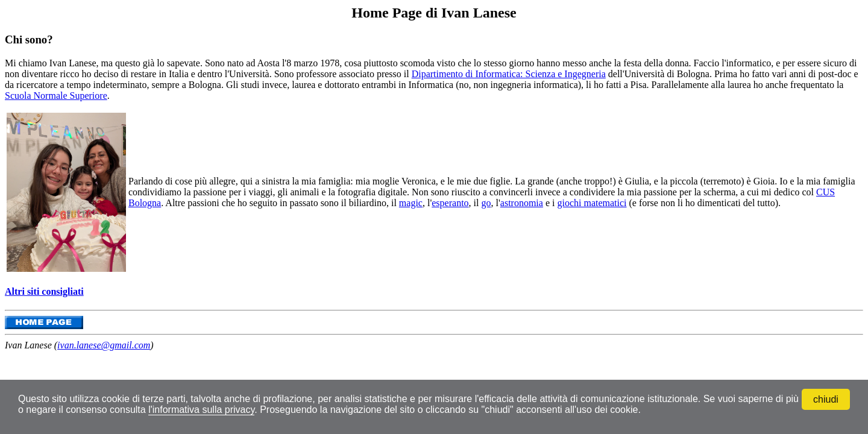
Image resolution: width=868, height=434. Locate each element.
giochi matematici (592, 203)
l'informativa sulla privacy (201, 410)
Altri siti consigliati (44, 291)
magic (411, 203)
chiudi (826, 399)
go (486, 203)
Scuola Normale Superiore (56, 96)
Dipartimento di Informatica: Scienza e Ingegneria (509, 74)
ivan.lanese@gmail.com (104, 345)
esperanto (450, 203)
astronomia (522, 203)
